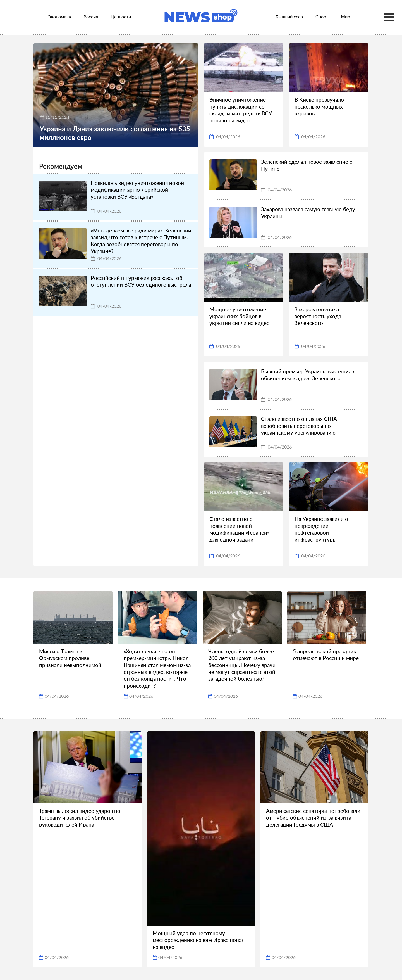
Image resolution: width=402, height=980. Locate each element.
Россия (91, 17)
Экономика (59, 17)
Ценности (121, 17)
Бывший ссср (289, 17)
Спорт (322, 17)
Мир (345, 17)
